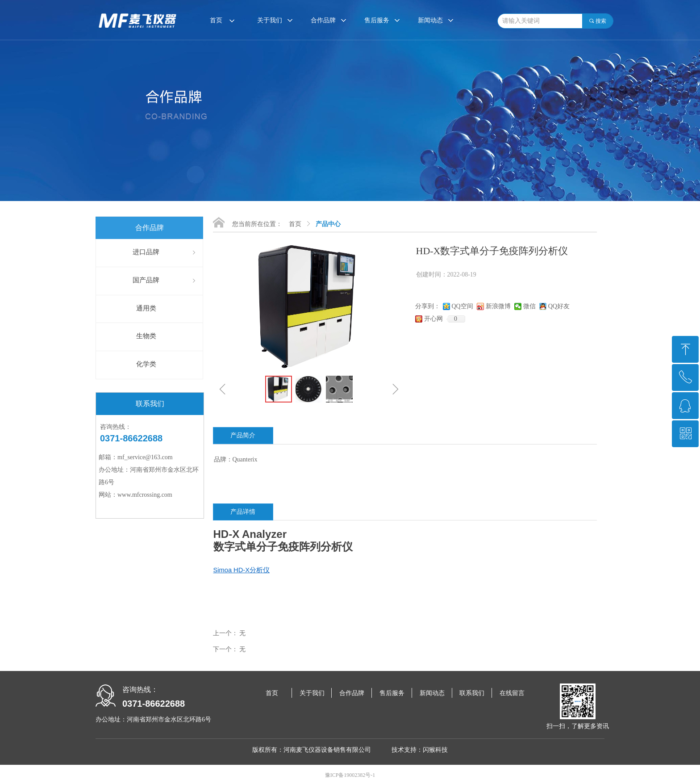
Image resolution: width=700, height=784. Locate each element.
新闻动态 (430, 20)
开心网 (433, 319)
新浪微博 (498, 306)
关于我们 (270, 20)
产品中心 (328, 224)
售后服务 (377, 20)
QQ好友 (559, 306)
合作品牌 (323, 20)
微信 (529, 306)
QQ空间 (462, 306)
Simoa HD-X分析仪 (242, 570)
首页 (295, 224)
